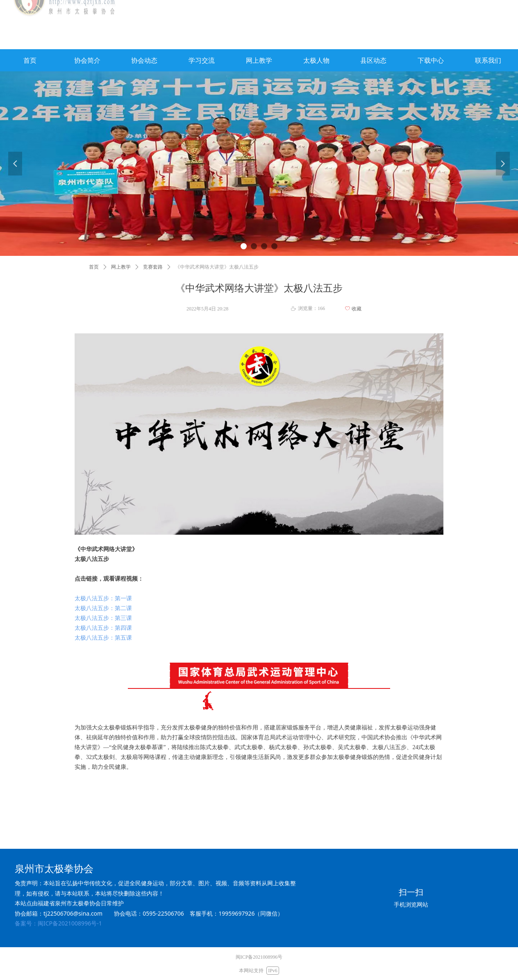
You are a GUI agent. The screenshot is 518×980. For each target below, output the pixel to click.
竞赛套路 (153, 267)
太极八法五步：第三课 (103, 618)
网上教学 (121, 267)
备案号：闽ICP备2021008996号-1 (58, 923)
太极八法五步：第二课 (103, 608)
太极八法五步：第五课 (103, 638)
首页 (94, 267)
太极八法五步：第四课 (103, 628)
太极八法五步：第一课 (103, 598)
